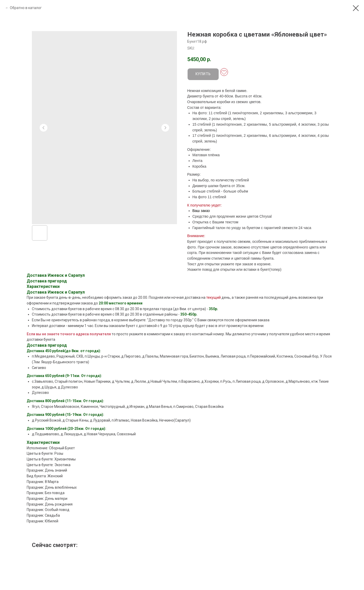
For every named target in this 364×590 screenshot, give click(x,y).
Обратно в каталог (26, 8)
